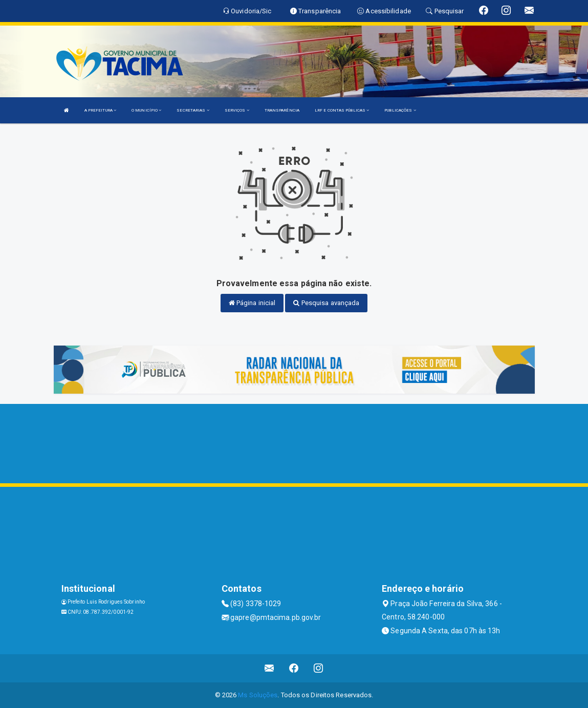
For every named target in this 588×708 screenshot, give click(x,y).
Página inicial (252, 303)
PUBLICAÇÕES (400, 110)
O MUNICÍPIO (146, 110)
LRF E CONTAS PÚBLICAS (342, 110)
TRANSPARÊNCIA (282, 110)
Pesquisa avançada (326, 303)
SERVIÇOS (237, 110)
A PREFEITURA (100, 110)
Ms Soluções (258, 695)
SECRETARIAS (193, 110)
